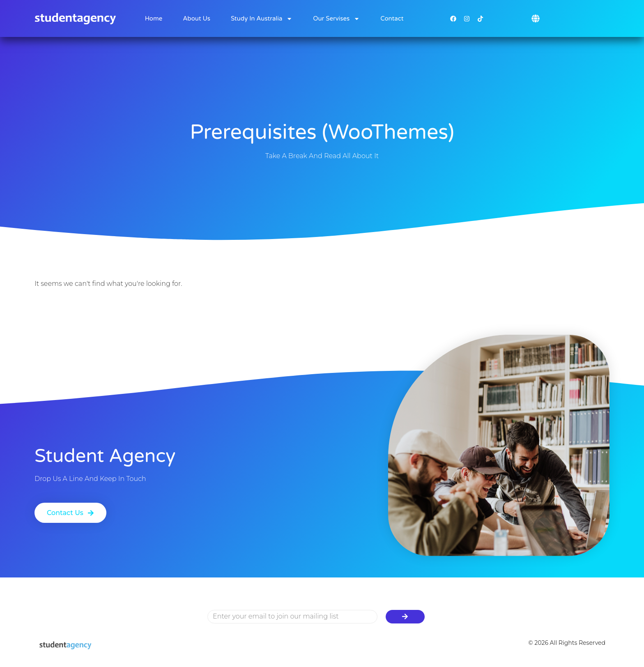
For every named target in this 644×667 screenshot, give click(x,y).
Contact (392, 18)
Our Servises (336, 19)
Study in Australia (262, 19)
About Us (197, 18)
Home (154, 18)
